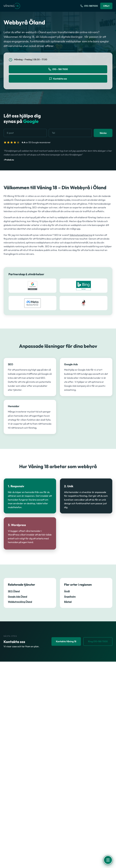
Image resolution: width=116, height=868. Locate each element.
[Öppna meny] (108, 860)
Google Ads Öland (17, 597)
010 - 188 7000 (58, 69)
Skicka (103, 133)
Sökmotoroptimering (81, 235)
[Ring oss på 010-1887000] (89, 6)
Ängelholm (70, 597)
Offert (106, 6)
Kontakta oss (58, 79)
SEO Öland (14, 591)
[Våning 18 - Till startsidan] (12, 6)
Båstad (68, 602)
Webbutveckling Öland (20, 602)
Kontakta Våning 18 (65, 642)
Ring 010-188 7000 (97, 642)
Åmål (67, 591)
